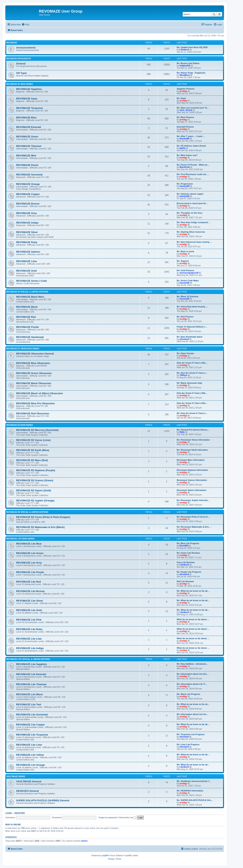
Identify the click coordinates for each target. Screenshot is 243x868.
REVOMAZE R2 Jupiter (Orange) (35, 501)
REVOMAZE (12, 43)
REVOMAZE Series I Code (32, 281)
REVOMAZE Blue (26, 118)
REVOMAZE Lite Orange (31, 765)
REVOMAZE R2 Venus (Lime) (33, 440)
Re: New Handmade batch (190, 337)
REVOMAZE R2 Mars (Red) (32, 460)
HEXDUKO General (27, 791)
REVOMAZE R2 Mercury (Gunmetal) (37, 430)
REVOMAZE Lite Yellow (30, 755)
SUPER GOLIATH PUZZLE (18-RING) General (43, 800)
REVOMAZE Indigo (27, 223)
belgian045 (185, 66)
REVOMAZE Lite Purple (30, 572)
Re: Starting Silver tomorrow (191, 232)
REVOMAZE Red (26, 317)
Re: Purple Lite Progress (189, 572)
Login (8, 813)
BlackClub (185, 167)
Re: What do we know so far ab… (193, 591)
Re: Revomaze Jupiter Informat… (193, 500)
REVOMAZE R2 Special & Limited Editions (27, 512)
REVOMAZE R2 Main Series (20, 425)
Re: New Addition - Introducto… (193, 664)
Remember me (128, 817)
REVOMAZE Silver (27, 232)
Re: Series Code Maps (188, 281)
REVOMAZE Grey (26, 213)
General (21, 64)
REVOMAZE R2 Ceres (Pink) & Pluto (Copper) (43, 517)
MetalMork (185, 75)
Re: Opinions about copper (190, 194)
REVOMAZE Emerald (28, 127)
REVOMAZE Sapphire (29, 89)
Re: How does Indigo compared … (194, 222)
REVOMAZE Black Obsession (34, 383)
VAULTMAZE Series (16, 776)
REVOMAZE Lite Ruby (29, 629)
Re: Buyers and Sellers (188, 63)
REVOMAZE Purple (27, 327)
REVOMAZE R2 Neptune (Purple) (36, 470)
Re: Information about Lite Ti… (192, 684)
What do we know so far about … (193, 619)
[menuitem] (25, 25)
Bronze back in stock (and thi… (192, 203)
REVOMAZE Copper (28, 194)
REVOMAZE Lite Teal (29, 704)
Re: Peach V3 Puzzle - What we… (193, 165)
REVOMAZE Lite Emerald (31, 674)
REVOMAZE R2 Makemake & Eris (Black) (40, 527)
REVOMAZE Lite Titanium (31, 684)
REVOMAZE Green (27, 137)
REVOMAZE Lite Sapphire (32, 664)
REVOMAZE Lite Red (28, 582)
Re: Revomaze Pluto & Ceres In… (193, 517)
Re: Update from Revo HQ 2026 (192, 47)
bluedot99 (185, 139)
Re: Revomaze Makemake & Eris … (194, 527)
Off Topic (22, 73)
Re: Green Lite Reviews (188, 553)
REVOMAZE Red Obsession (33, 413)
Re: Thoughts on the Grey (190, 213)
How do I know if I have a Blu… (192, 363)
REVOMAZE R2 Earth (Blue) (33, 450)
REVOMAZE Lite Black (30, 694)
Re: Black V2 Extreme (187, 296)
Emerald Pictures (185, 127)
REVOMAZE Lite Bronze (30, 591)
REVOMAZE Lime (26, 261)
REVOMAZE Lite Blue (29, 544)
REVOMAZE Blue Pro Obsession (36, 403)
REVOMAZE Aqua (27, 99)
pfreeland (184, 339)
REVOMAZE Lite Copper (31, 725)
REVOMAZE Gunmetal (29, 175)
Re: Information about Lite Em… (193, 674)
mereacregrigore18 (189, 273)
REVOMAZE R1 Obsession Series (23, 349)
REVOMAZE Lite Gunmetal (32, 715)
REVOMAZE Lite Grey (29, 563)
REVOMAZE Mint (26, 156)
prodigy (183, 91)
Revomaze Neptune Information (192, 470)
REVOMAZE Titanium (29, 146)
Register (20, 813)
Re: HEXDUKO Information (190, 791)
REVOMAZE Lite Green (30, 553)
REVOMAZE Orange (28, 184)
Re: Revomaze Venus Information (193, 440)
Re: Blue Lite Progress (188, 543)
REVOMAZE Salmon (28, 252)
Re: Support (183, 261)
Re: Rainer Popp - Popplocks (191, 73)
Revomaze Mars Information (191, 460)
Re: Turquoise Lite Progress (191, 734)
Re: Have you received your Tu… (193, 108)
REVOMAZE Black (27, 307)
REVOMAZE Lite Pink (29, 620)
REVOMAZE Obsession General (35, 354)
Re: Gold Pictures (185, 270)
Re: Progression (185, 184)
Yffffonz (183, 375)
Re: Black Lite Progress (189, 694)
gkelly (183, 148)
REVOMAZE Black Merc (30, 297)
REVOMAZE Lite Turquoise (32, 735)
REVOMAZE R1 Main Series (20, 84)
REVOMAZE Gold (26, 271)
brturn (84, 841)
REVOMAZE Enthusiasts (19, 59)
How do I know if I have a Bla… (192, 393)
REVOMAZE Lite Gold (29, 610)
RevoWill (184, 546)
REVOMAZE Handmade (30, 337)
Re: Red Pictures (185, 317)
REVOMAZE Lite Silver (30, 601)
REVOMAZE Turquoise (30, 108)
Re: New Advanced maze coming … (194, 242)
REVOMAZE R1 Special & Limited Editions (27, 292)
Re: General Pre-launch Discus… (193, 430)
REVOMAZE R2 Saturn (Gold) (34, 490)
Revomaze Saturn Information (192, 490)
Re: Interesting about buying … (192, 307)
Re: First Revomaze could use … (193, 174)
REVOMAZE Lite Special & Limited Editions (28, 659)
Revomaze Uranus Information (192, 480)
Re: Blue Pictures (185, 117)
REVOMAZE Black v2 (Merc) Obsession (39, 393)
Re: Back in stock (185, 251)
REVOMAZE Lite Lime (29, 745)
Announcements (26, 48)
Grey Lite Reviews (186, 562)
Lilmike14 (184, 50)
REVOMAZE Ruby (27, 242)
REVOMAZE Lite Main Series (20, 539)
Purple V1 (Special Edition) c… (192, 327)
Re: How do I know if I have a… (192, 373)
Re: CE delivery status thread (191, 146)
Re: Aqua (181, 98)
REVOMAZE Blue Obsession (33, 363)
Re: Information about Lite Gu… (193, 714)
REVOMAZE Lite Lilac (29, 639)
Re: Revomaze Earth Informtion (192, 450)
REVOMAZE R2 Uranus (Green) (35, 480)
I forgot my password (108, 817)
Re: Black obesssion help (189, 383)
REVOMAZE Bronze (28, 204)
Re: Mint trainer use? (187, 155)
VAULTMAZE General (29, 781)
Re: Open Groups (185, 353)
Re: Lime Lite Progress (188, 744)
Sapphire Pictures (186, 89)
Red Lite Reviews (185, 581)
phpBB (105, 856)
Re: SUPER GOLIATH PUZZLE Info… (195, 800)
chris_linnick (186, 110)
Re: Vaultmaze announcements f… (194, 781)
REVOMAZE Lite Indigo (30, 648)
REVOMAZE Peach (27, 165)
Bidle (182, 432)
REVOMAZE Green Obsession (34, 373)
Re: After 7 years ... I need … (191, 136)
